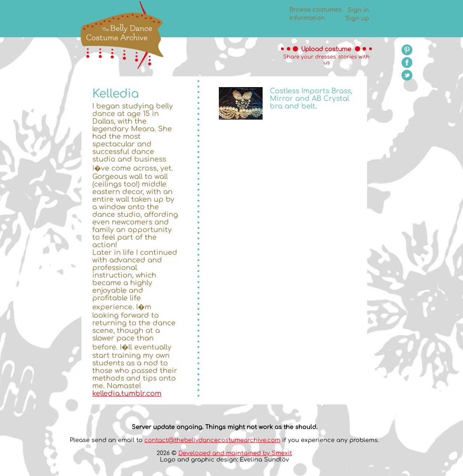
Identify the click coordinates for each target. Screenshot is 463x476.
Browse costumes (316, 10)
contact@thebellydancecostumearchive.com (212, 440)
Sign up (357, 18)
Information (307, 18)
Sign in (358, 10)
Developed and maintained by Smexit (235, 453)
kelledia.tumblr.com (127, 393)
